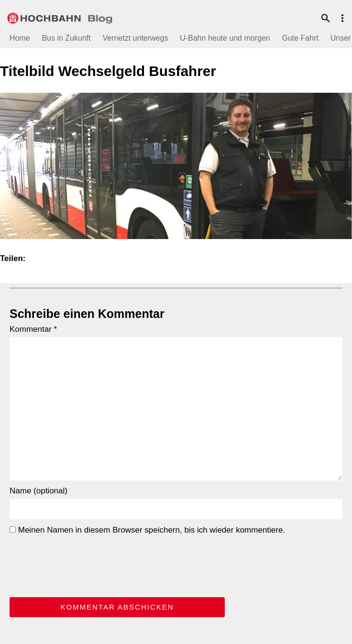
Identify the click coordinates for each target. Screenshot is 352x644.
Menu (342, 18)
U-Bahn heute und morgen (225, 38)
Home (20, 38)
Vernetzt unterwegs (135, 38)
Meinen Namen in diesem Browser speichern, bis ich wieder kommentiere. (147, 530)
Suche (326, 18)
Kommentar (33, 329)
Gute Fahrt (300, 38)
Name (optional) (38, 491)
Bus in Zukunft (66, 38)
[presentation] (82, 564)
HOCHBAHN (60, 17)
